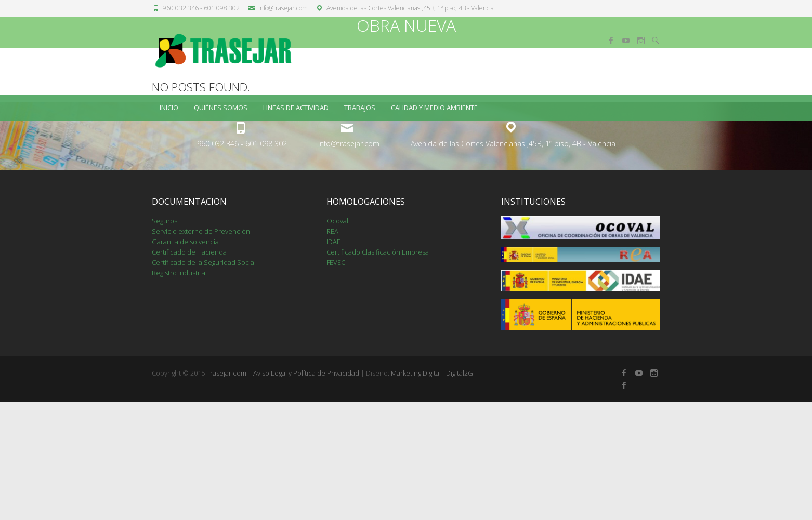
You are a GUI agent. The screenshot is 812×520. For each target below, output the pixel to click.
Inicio (169, 108)
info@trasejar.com (283, 8)
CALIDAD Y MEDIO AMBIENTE (434, 108)
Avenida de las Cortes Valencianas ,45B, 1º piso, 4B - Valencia (410, 8)
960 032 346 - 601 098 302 (201, 8)
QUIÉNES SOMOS (221, 108)
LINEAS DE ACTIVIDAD (296, 108)
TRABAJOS (360, 108)
